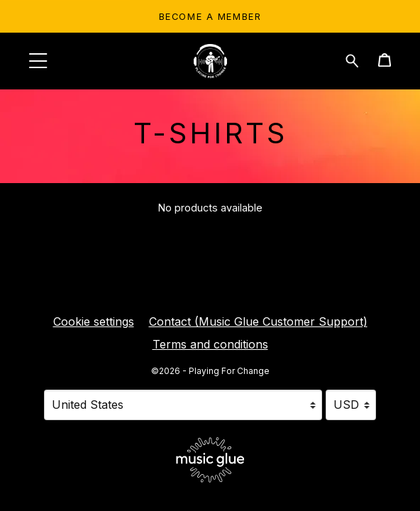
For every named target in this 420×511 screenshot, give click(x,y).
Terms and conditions (210, 344)
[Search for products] (352, 60)
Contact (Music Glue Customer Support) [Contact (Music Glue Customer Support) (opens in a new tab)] (258, 322)
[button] (38, 61)
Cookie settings (94, 322)
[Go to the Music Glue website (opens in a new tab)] (210, 460)
